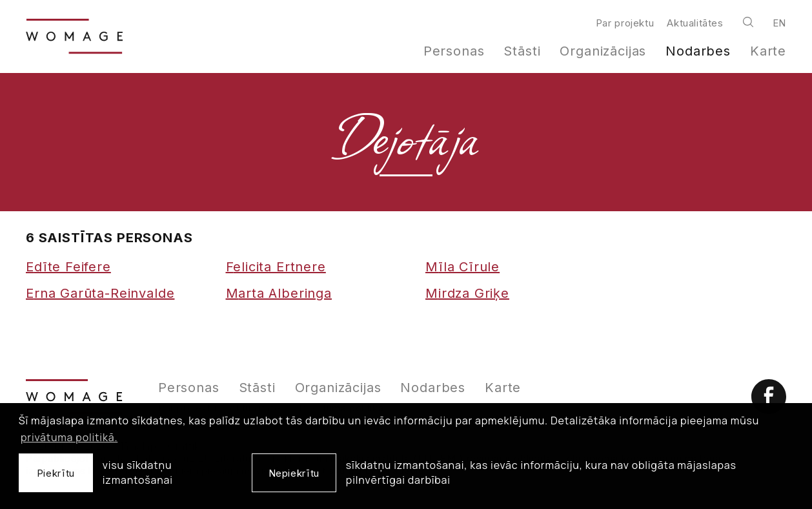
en (779, 23)
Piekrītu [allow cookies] (56, 473)
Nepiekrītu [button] (294, 473)
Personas (454, 51)
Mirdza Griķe (467, 293)
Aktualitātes (695, 23)
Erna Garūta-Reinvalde (100, 293)
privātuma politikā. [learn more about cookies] (69, 437)
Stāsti (522, 51)
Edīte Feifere (68, 267)
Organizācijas (603, 51)
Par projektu (625, 23)
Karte (768, 51)
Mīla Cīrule (462, 267)
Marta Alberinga (279, 293)
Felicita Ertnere (276, 267)
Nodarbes (698, 51)
